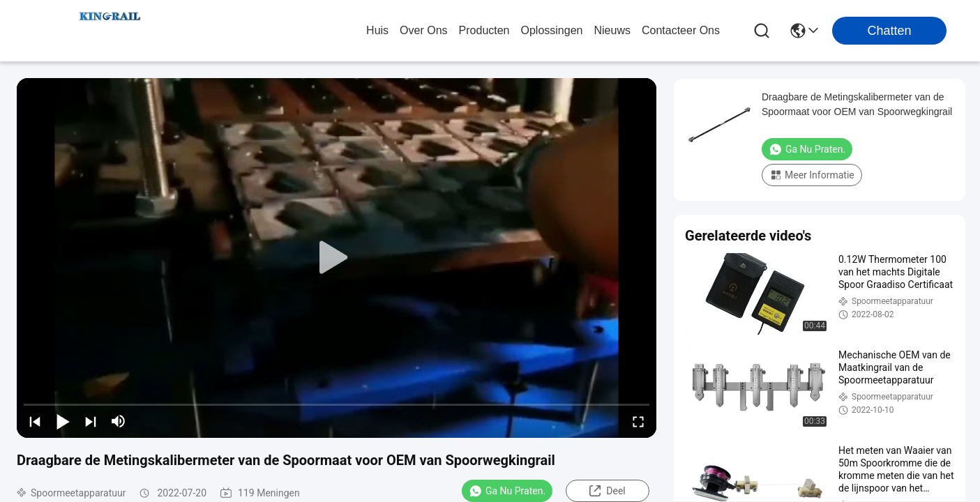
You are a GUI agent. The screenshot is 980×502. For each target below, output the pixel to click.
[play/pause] (63, 421)
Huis (377, 30)
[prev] (35, 421)
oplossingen (552, 30)
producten (484, 30)
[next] (91, 421)
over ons (423, 30)
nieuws (612, 30)
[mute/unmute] (119, 421)
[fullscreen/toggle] (638, 421)
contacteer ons (681, 30)
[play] (337, 258)
